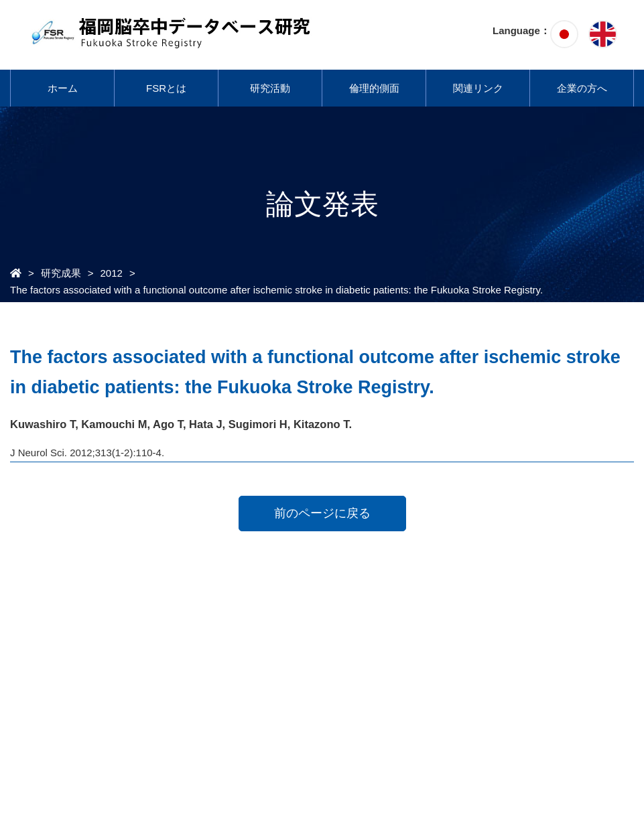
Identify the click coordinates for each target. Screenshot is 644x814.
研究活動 (270, 88)
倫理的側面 (374, 88)
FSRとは (166, 88)
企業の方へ (582, 88)
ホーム (63, 88)
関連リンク (478, 88)
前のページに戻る (322, 513)
